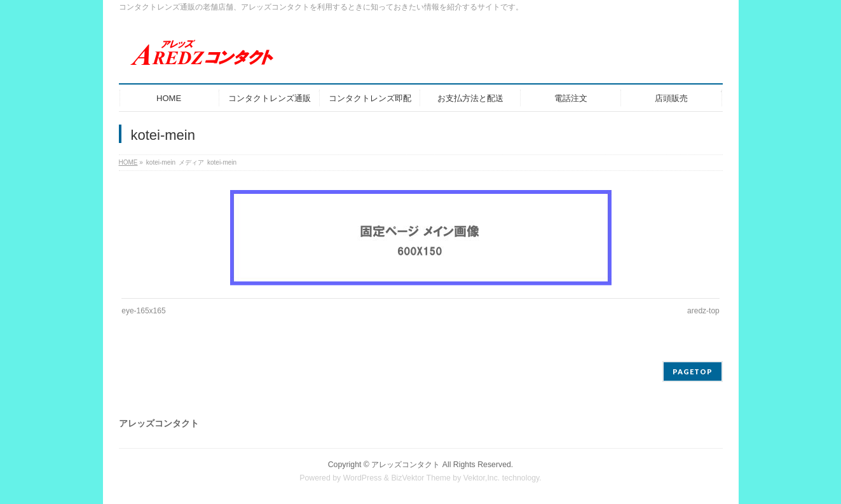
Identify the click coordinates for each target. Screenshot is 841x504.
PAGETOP (693, 371)
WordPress (363, 478)
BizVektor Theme (421, 478)
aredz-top (703, 311)
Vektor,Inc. (482, 478)
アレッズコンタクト (406, 465)
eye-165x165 (143, 311)
